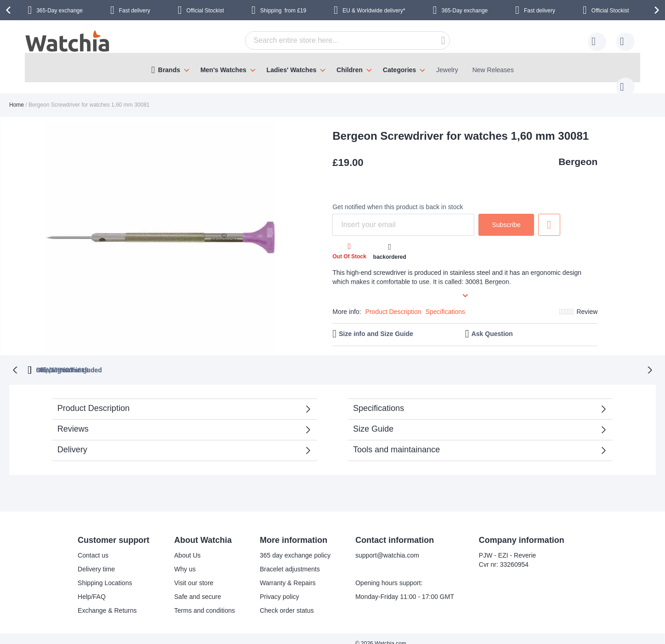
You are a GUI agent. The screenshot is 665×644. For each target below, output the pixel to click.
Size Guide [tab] (373, 419)
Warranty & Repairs (288, 573)
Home (17, 96)
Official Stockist (205, 11)
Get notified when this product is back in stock (398, 198)
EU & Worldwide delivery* (374, 11)
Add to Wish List (549, 216)
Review (587, 302)
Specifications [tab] (378, 398)
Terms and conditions (205, 600)
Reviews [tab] (73, 419)
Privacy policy (279, 587)
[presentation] (10, 10)
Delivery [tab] (72, 439)
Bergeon (578, 152)
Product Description (393, 302)
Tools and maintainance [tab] (396, 439)
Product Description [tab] (94, 398)
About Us (188, 545)
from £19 (283, 11)
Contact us (93, 545)
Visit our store (194, 573)
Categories (399, 70)
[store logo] (68, 42)
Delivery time (96, 559)
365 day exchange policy (295, 545)
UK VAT (298, 360)
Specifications (445, 302)
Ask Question (492, 325)
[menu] (332, 68)
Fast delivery (135, 11)
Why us (185, 559)
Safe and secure (198, 587)
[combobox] (333, 40)
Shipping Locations (105, 573)
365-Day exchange (60, 11)
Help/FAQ (92, 587)
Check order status (287, 600)
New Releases (493, 70)
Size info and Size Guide (376, 325)
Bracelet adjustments (290, 559)
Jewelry (447, 70)
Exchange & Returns (107, 600)
